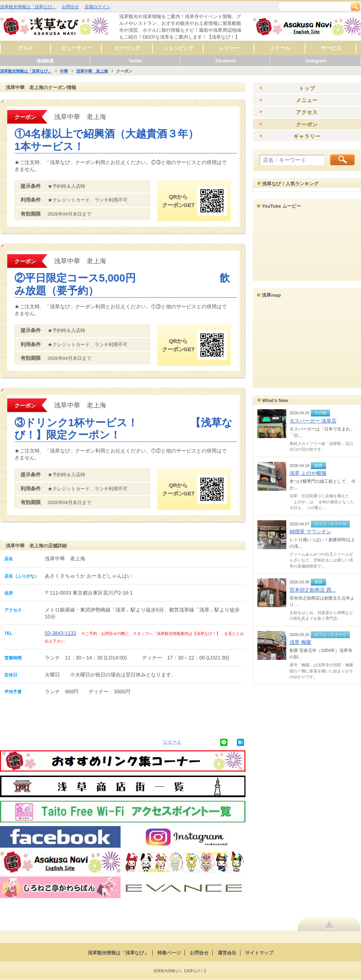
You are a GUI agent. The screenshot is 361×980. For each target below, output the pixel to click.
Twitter (135, 61)
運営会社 (227, 953)
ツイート (172, 742)
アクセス (307, 112)
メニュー (307, 100)
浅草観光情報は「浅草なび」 (28, 7)
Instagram (316, 61)
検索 (355, 6)
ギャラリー (307, 136)
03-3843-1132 (60, 633)
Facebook (226, 61)
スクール (280, 48)
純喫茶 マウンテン (310, 531)
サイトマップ (259, 953)
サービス (331, 48)
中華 (64, 71)
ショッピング (178, 48)
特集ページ (169, 953)
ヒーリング (127, 48)
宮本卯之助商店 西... (313, 590)
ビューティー (77, 48)
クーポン (307, 124)
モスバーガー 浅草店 (313, 421)
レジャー (229, 48)
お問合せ (70, 7)
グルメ (26, 48)
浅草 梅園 (300, 642)
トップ (307, 88)
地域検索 (45, 61)
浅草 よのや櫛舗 (308, 473)
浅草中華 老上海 (92, 71)
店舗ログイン (97, 7)
